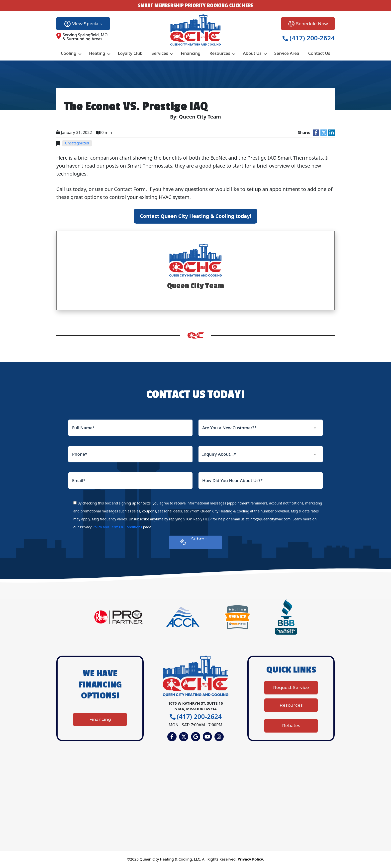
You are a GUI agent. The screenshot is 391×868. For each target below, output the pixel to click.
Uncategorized (77, 143)
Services (160, 53)
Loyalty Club (130, 53)
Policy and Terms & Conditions (117, 527)
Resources (220, 53)
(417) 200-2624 (309, 38)
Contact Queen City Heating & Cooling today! (196, 216)
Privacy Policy (250, 860)
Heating (97, 53)
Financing (191, 53)
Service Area (287, 53)
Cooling (69, 53)
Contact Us (319, 53)
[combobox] (261, 428)
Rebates (291, 725)
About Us (252, 53)
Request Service (291, 690)
